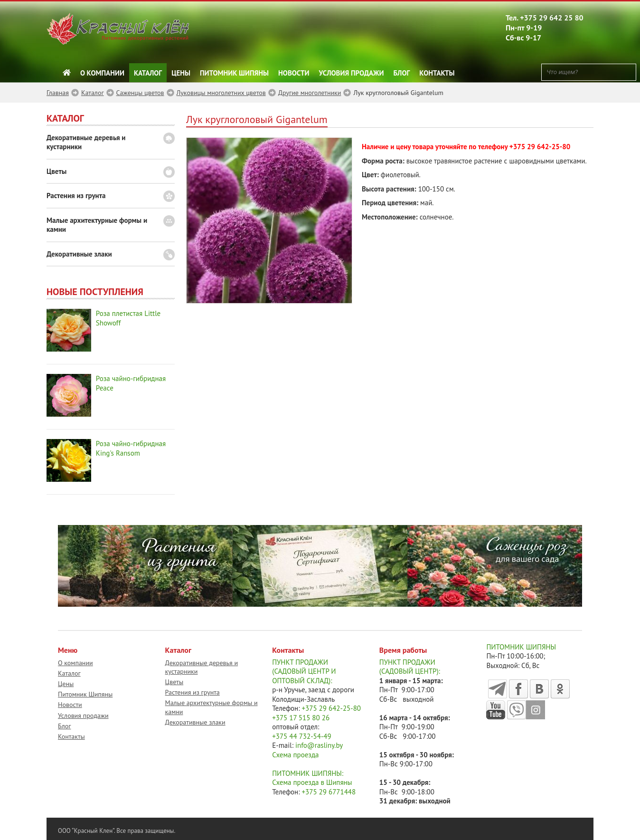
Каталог (148, 73)
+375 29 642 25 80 (552, 18)
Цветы (56, 171)
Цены (181, 73)
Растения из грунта (76, 196)
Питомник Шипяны (234, 73)
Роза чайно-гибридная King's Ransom (131, 448)
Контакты (437, 73)
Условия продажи (352, 73)
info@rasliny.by (319, 745)
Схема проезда (295, 755)
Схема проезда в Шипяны (312, 782)
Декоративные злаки (79, 254)
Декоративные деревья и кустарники (86, 142)
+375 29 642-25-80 (540, 147)
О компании (102, 73)
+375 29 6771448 (329, 792)
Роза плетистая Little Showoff (128, 318)
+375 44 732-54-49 (302, 736)
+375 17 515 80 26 (301, 718)
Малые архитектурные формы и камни (97, 225)
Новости (294, 73)
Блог (402, 73)
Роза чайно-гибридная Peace (131, 383)
